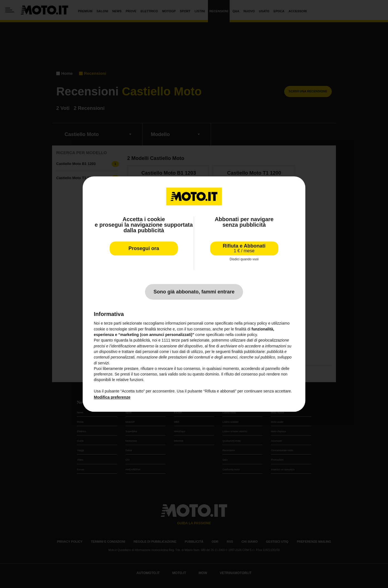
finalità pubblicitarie (248, 352)
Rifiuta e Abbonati (244, 248)
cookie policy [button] (246, 335)
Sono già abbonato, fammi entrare (194, 292)
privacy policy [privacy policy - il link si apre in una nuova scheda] (256, 323)
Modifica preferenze (112, 397)
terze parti (180, 340)
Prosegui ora (144, 248)
